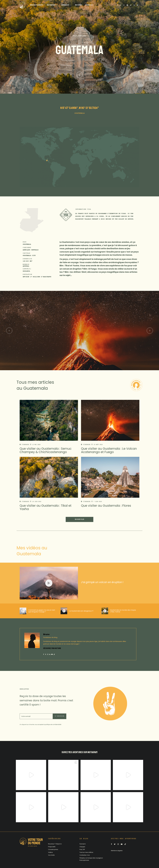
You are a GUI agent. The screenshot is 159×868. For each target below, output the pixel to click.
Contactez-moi (85, 855)
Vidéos (50, 852)
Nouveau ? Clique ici (55, 844)
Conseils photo (53, 849)
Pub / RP (82, 849)
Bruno (46, 634)
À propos (83, 844)
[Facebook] (117, 5)
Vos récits (51, 855)
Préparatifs (52, 847)
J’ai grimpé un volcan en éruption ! (102, 582)
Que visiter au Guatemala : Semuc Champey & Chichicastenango (46, 450)
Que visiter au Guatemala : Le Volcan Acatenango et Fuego (109, 450)
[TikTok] (131, 5)
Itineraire (25, 445)
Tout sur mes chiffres (86, 852)
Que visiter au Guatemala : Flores (106, 506)
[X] (121, 5)
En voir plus (79, 519)
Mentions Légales (117, 851)
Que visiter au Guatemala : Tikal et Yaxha (46, 507)
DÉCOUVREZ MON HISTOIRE (52, 648)
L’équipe (82, 847)
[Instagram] (124, 5)
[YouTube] (127, 5)
